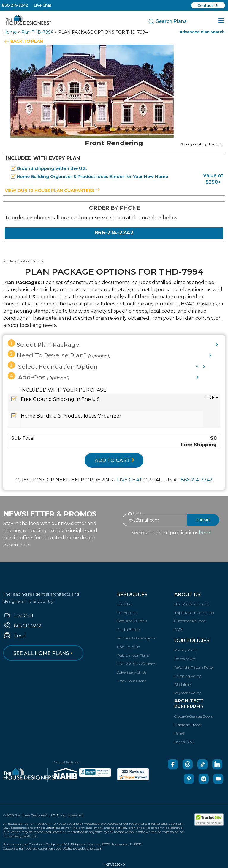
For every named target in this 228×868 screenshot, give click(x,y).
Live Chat (43, 5)
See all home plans (44, 653)
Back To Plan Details (23, 261)
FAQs (179, 630)
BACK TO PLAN (27, 41)
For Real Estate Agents (136, 638)
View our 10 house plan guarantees (52, 190)
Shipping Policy (187, 676)
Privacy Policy (186, 650)
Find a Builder (129, 630)
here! (205, 533)
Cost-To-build (129, 647)
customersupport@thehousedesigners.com (70, 849)
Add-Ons (38, 376)
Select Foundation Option (53, 366)
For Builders (127, 613)
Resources (132, 594)
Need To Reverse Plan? (59, 355)
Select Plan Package (43, 344)
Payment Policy (187, 693)
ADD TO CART (115, 460)
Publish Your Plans (133, 655)
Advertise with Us (132, 672)
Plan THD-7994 (37, 32)
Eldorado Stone (187, 725)
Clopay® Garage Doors (193, 716)
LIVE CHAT (130, 480)
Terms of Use (185, 659)
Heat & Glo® (184, 742)
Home (10, 32)
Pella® (180, 733)
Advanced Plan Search (202, 32)
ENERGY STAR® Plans (136, 664)
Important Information (194, 613)
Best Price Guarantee (192, 604)
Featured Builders (132, 621)
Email (14, 636)
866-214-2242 (15, 5)
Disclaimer (183, 685)
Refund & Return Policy (194, 667)
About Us (187, 594)
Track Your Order (132, 681)
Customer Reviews (190, 621)
